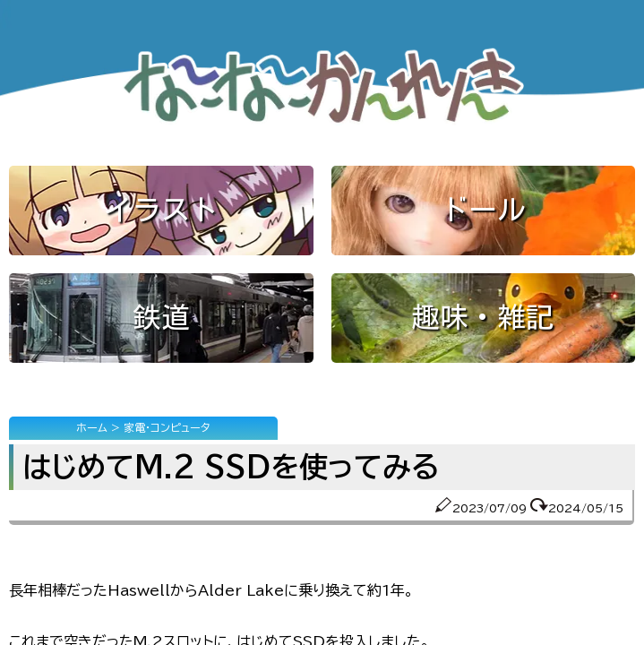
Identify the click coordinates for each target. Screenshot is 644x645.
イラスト (161, 210)
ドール (483, 210)
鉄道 (161, 317)
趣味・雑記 (483, 317)
